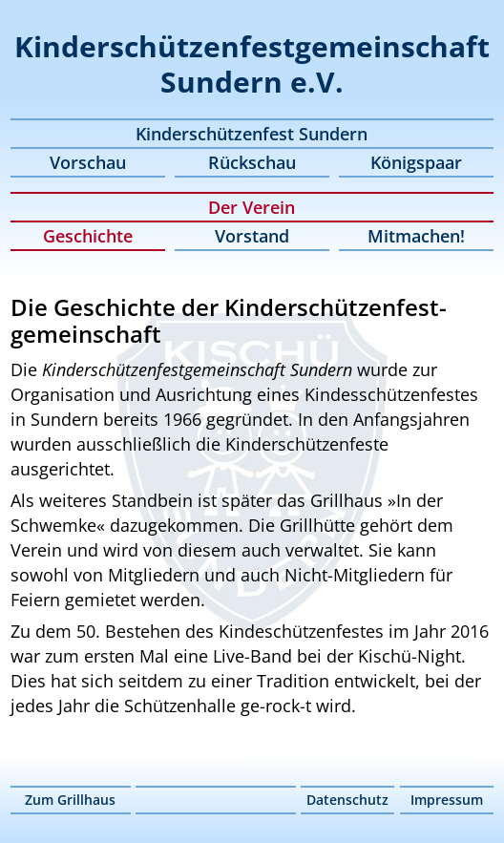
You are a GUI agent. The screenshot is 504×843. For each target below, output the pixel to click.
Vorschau (88, 162)
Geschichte (88, 236)
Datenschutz (347, 800)
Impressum (447, 800)
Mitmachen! (416, 236)
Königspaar (416, 162)
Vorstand (252, 236)
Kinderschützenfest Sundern (252, 134)
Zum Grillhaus (70, 800)
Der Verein (252, 207)
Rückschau (252, 162)
